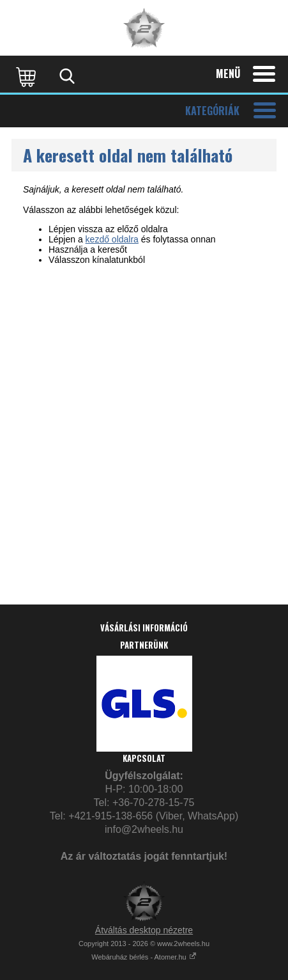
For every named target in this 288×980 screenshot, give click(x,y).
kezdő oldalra (112, 239)
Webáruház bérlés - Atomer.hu (144, 957)
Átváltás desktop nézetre (144, 930)
